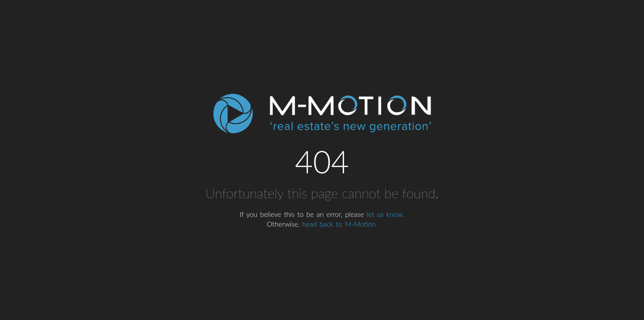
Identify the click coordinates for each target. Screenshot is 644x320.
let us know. (385, 214)
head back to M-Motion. (340, 224)
